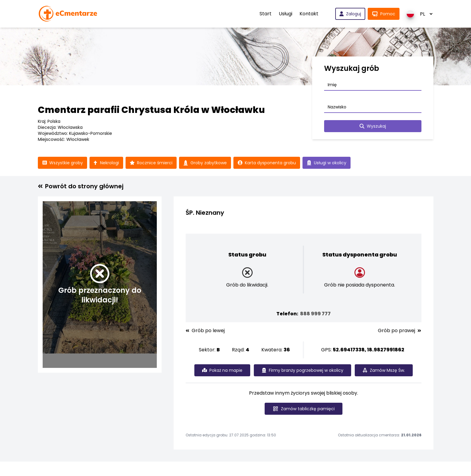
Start (266, 14)
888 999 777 (315, 314)
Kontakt (309, 14)
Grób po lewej (205, 331)
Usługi (286, 14)
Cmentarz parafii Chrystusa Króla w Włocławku (151, 110)
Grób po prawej (400, 331)
